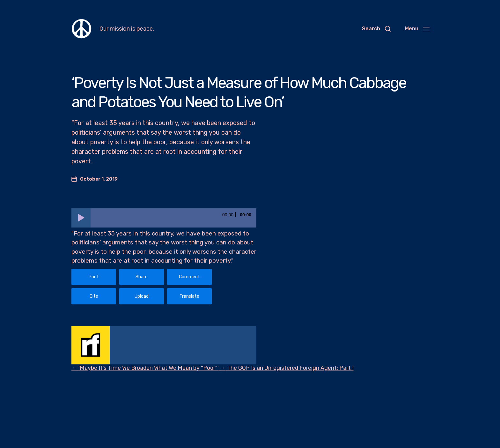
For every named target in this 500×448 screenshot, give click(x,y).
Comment (189, 277)
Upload (142, 296)
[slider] (173, 218)
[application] (164, 218)
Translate (189, 296)
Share (142, 277)
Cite (94, 296)
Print (94, 277)
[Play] (81, 218)
